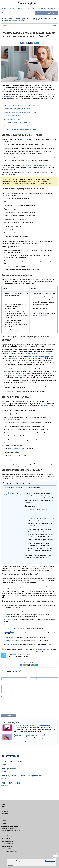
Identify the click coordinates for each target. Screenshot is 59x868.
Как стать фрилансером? (9, 841)
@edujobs (7, 625)
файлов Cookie (50, 861)
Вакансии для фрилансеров (9, 851)
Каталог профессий (7, 844)
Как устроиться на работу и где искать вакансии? (20, 129)
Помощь (12, 13)
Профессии (30, 8)
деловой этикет (49, 405)
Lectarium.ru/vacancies (11, 644)
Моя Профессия (9, 769)
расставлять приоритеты (17, 449)
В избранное (30, 662)
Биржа (5, 13)
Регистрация (43, 13)
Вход (52, 13)
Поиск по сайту (6, 833)
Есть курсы (6, 179)
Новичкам (20, 8)
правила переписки (8, 407)
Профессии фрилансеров (22, 19)
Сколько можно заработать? (13, 116)
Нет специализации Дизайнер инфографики (22, 776)
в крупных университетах (41, 649)
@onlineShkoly (9, 632)
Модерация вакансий (11, 783)
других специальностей (41, 315)
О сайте (4, 824)
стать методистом (21, 586)
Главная (4, 19)
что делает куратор (24, 94)
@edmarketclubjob (10, 628)
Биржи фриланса (6, 849)
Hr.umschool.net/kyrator (12, 641)
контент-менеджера (33, 353)
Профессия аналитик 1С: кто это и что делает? (29, 735)
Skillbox (51, 183)
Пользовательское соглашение (10, 828)
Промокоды (40, 8)
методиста (46, 353)
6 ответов (6, 785)
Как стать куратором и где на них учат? (17, 122)
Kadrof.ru (7, 614)
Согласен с (17, 697)
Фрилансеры (51, 8)
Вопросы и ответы (7, 846)
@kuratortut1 (8, 620)
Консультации (10, 756)
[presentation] (16, 706)
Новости (5, 8)
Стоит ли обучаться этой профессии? (16, 126)
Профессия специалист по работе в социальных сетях (32, 725)
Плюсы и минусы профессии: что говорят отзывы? (20, 112)
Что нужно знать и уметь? (12, 119)
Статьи (13, 8)
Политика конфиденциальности (11, 830)
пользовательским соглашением (21, 697)
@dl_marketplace (10, 637)
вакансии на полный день (31, 165)
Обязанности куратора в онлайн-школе (17, 109)
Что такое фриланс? (7, 838)
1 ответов (6, 764)
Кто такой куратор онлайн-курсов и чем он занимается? (22, 105)
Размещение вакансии (12, 762)
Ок (10, 864)
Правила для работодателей (10, 826)
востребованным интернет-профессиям (40, 357)
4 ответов (6, 771)
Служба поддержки (7, 835)
